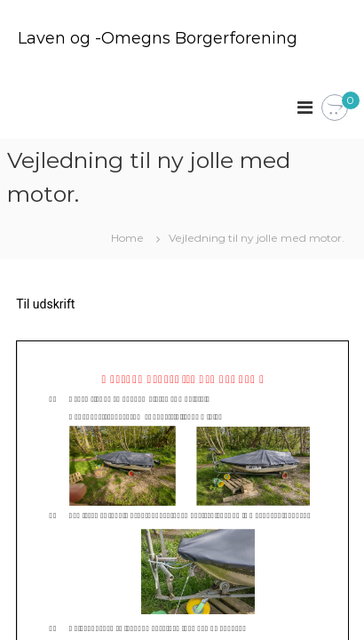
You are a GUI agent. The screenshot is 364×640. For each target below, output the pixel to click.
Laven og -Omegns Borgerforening (158, 38)
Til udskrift (45, 304)
